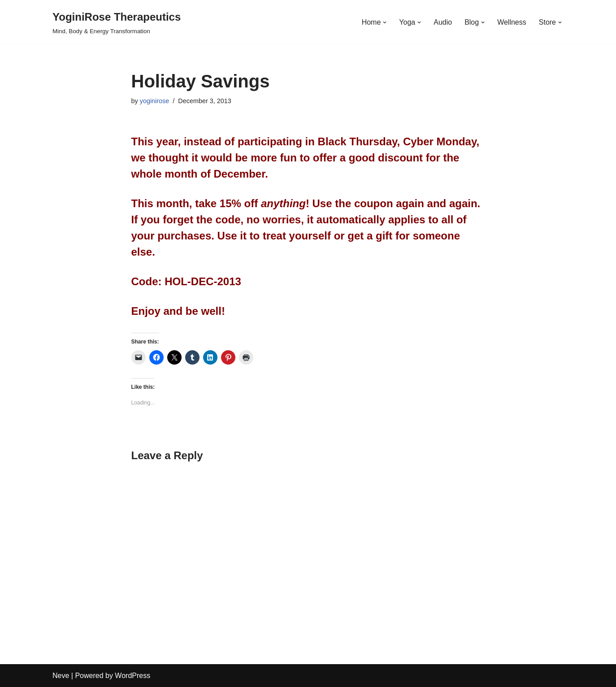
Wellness (512, 22)
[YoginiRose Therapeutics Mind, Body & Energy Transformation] (117, 22)
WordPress (132, 676)
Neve (61, 676)
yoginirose (155, 101)
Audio (443, 22)
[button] (385, 22)
